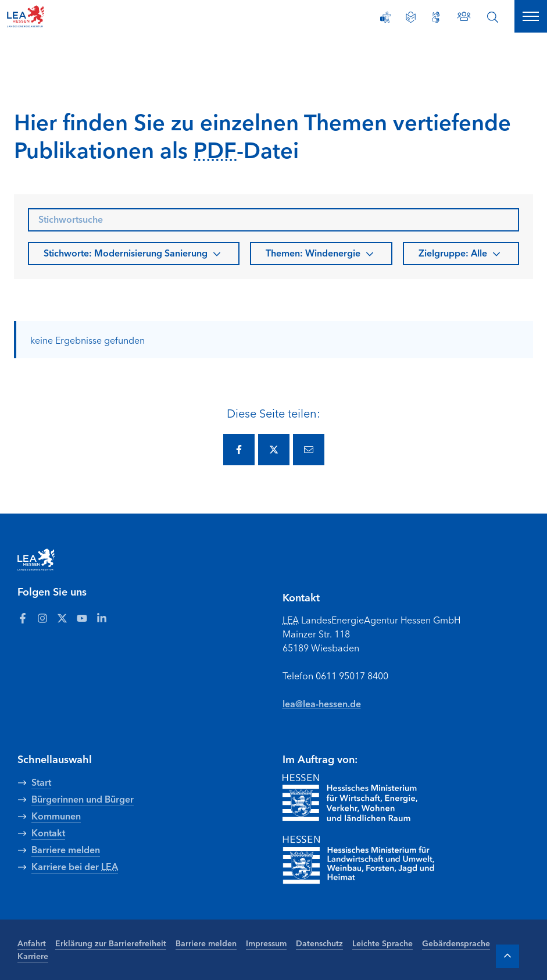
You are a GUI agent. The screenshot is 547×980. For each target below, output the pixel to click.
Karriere (33, 956)
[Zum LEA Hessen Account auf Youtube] (82, 618)
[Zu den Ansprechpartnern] (464, 16)
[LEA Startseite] (53, 16)
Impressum (266, 943)
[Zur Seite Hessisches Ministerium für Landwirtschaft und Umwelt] (376, 860)
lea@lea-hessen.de (322, 703)
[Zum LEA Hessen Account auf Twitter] (62, 618)
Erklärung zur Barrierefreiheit (111, 943)
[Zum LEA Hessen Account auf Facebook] (23, 618)
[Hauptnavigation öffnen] (531, 16)
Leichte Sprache (382, 943)
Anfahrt (32, 943)
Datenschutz (319, 943)
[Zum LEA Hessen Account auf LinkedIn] (102, 618)
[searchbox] (273, 220)
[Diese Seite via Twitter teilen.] (274, 450)
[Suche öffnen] (493, 17)
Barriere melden (206, 943)
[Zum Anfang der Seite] (507, 956)
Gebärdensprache (456, 943)
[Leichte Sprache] (411, 17)
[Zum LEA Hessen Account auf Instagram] (42, 618)
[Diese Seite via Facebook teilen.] (239, 450)
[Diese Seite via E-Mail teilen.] (309, 450)
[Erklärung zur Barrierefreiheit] (386, 17)
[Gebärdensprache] (436, 17)
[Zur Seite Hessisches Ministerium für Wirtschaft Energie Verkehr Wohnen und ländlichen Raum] (350, 798)
